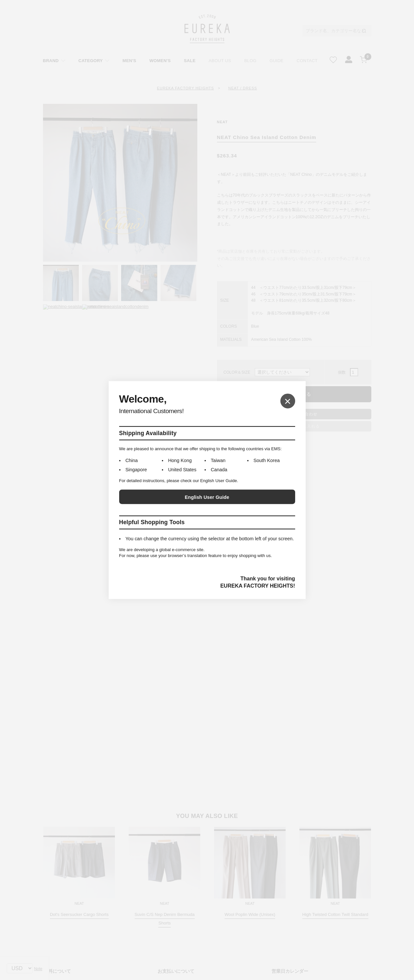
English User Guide (207, 497)
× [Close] (288, 401)
